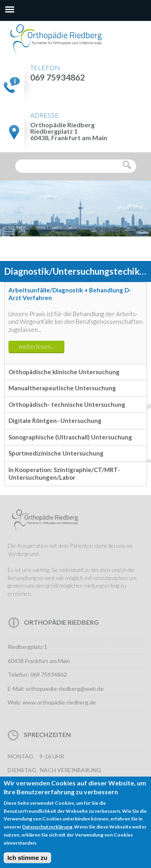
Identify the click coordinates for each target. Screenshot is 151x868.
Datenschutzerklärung (47, 833)
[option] (75, 271)
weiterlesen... (36, 346)
